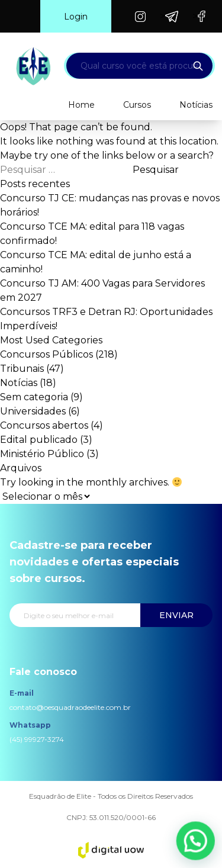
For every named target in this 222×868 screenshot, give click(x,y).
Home (81, 105)
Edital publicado (39, 440)
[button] (197, 845)
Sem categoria (34, 397)
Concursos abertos (44, 425)
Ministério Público (42, 454)
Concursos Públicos (46, 354)
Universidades (33, 411)
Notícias (196, 105)
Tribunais (22, 369)
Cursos (137, 105)
